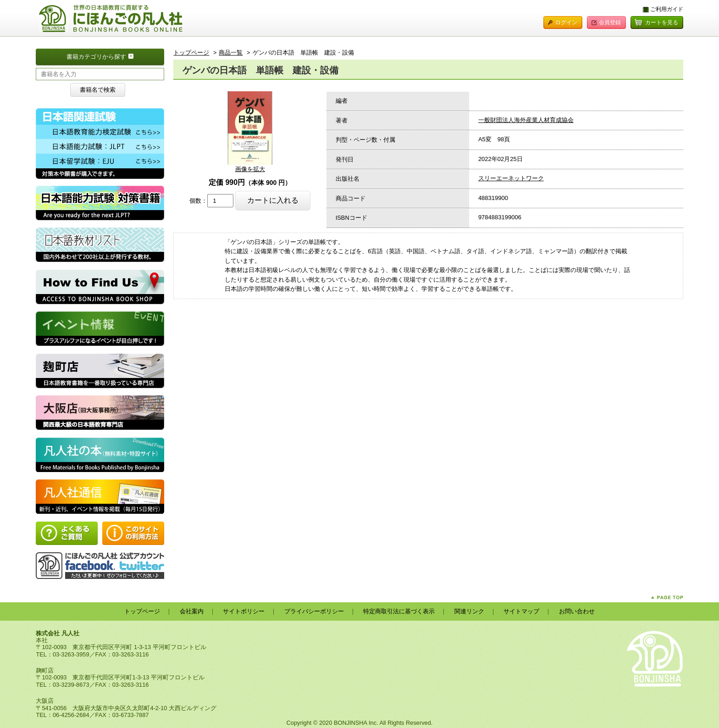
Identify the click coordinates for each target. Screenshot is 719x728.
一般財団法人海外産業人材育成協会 (526, 120)
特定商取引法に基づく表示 (399, 611)
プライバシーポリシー (314, 611)
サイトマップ (521, 611)
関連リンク (469, 611)
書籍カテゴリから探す (115, 56)
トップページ (191, 53)
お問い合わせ (577, 611)
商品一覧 (231, 53)
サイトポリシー (244, 611)
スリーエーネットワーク (511, 178)
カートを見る (662, 22)
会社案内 (192, 611)
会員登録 (610, 22)
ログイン (566, 22)
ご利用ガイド (667, 9)
